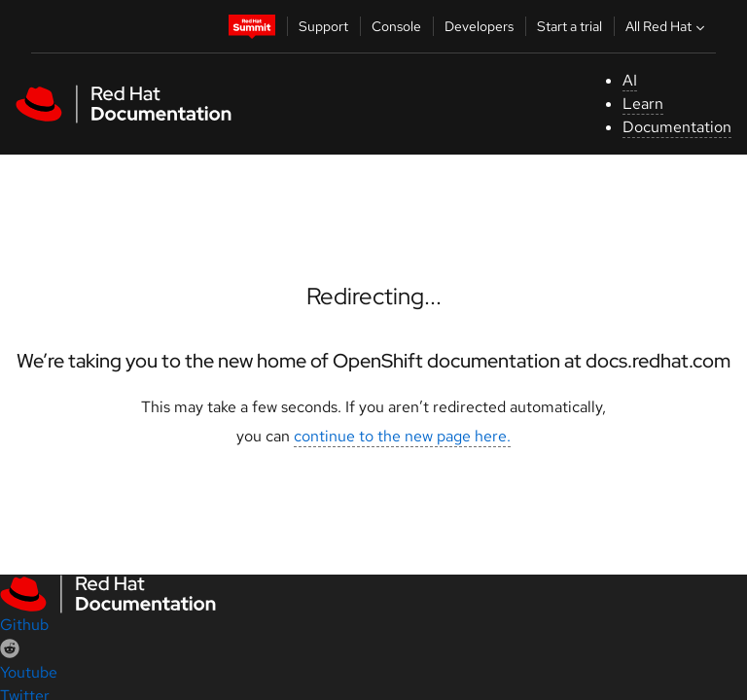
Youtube (29, 672)
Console (396, 26)
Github (24, 625)
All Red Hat (667, 26)
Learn (643, 104)
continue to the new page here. (402, 436)
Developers (479, 26)
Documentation (677, 127)
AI (630, 80)
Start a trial (569, 26)
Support (323, 26)
